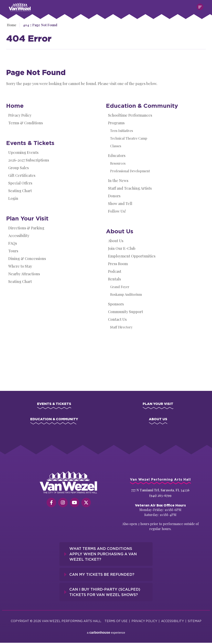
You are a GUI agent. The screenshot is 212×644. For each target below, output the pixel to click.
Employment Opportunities (132, 256)
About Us (120, 231)
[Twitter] (86, 504)
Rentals (114, 279)
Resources (118, 163)
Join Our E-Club (122, 248)
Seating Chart (20, 191)
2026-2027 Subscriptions (29, 160)
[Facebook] (51, 504)
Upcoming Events (23, 152)
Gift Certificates (22, 175)
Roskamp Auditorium (126, 294)
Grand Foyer (120, 287)
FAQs (13, 243)
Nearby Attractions (24, 274)
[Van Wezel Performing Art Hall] (69, 484)
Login (13, 198)
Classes (116, 146)
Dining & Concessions (27, 259)
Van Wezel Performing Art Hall (32, 5)
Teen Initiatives (122, 131)
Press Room (118, 264)
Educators (117, 156)
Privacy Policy (20, 115)
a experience (106, 629)
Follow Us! (117, 211)
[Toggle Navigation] (200, 7)
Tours (13, 251)
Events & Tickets (30, 143)
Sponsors (116, 304)
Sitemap (195, 620)
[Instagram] (63, 504)
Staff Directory (121, 327)
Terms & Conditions (26, 123)
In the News (118, 181)
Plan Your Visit (27, 218)
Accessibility (19, 236)
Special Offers (20, 183)
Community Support (126, 312)
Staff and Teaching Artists (130, 188)
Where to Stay (20, 266)
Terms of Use (116, 620)
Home (11, 25)
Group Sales (19, 168)
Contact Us (117, 319)
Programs (116, 123)
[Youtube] (75, 504)
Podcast (115, 271)
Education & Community (142, 106)
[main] (106, 200)
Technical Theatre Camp (129, 138)
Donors (114, 196)
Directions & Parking (26, 228)
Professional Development (130, 171)
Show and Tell (120, 203)
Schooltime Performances (130, 115)
